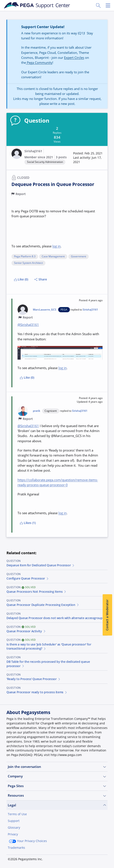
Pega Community (39, 62)
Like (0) (21, 279)
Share (41, 279)
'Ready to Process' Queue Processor (34, 679)
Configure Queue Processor (28, 578)
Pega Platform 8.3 (25, 257)
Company (57, 776)
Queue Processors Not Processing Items (37, 592)
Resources (57, 795)
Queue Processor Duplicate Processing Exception (43, 605)
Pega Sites (57, 786)
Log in (41, 859)
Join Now (18, 859)
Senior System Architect (28, 263)
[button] (88, 158)
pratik (37, 411)
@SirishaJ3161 (28, 325)
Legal (57, 805)
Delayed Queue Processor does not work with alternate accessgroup (56, 618)
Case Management (53, 257)
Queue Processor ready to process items (37, 692)
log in (56, 246)
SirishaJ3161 (33, 151)
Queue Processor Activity (26, 631)
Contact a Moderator (107, 615)
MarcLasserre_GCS (45, 310)
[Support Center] (37, 5)
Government (79, 257)
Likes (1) (28, 523)
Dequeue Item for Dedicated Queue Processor (41, 565)
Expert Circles (74, 58)
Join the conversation (57, 767)
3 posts (61, 157)
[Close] (108, 838)
